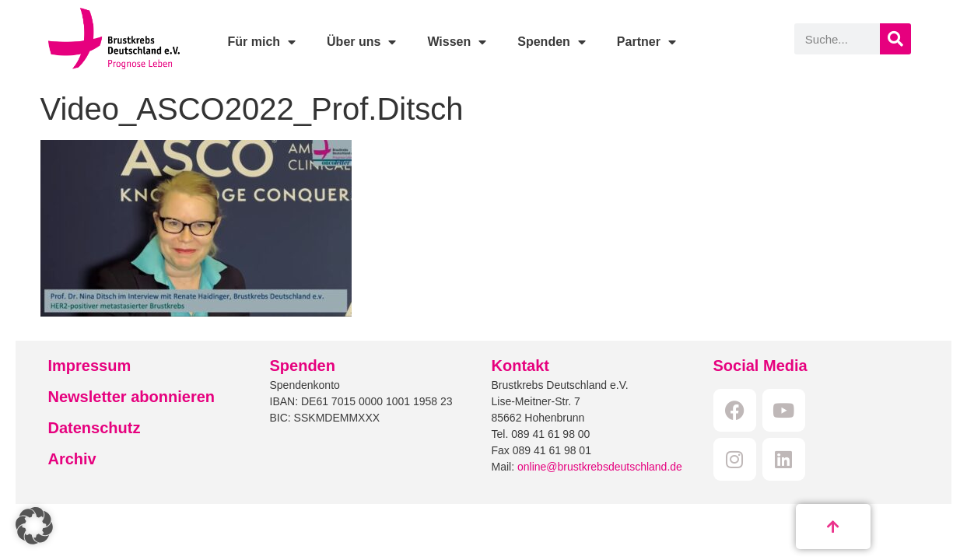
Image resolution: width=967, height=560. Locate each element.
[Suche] (895, 39)
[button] (34, 526)
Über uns (361, 42)
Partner (646, 42)
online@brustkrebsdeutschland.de (600, 467)
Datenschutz (95, 428)
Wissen (457, 42)
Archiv (72, 459)
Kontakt (520, 366)
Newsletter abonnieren (132, 397)
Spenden (552, 42)
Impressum (90, 366)
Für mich (261, 42)
